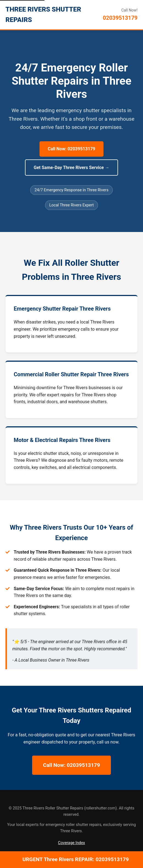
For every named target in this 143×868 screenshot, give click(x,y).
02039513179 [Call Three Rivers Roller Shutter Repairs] (120, 18)
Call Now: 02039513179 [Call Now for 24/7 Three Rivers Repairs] (71, 149)
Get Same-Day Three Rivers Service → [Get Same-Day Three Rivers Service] (71, 168)
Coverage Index (71, 843)
